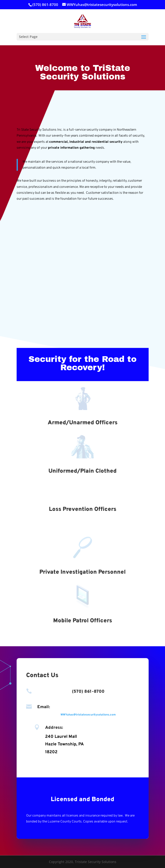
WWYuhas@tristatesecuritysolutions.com (88, 715)
